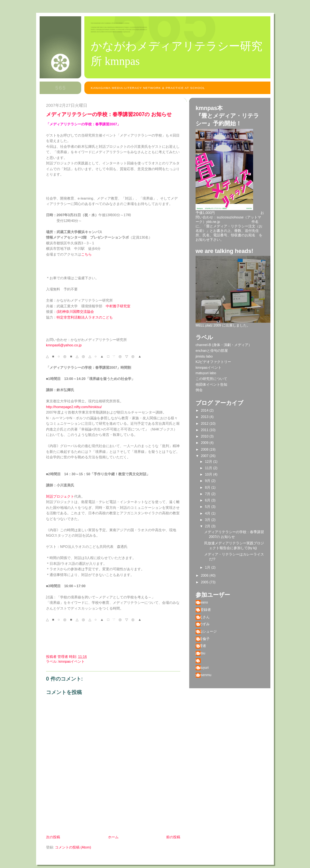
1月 (208, 567)
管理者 (201, 646)
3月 (208, 520)
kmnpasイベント (72, 661)
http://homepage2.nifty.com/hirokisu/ (74, 407)
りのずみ (203, 624)
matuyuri (202, 667)
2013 (205, 417)
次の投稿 (53, 837)
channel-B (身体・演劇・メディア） (224, 345)
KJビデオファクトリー (213, 362)
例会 (199, 390)
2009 (205, 443)
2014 (205, 410)
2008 (205, 449)
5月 (208, 507)
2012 (205, 423)
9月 (208, 481)
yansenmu (203, 675)
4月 (208, 513)
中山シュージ (206, 631)
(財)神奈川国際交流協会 (75, 312)
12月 (209, 462)
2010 (205, 436)
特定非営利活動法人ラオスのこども (85, 317)
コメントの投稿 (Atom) (73, 847)
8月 (208, 487)
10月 (209, 474)
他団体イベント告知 (211, 384)
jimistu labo (204, 356)
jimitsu (200, 653)
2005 (205, 582)
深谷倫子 (203, 639)
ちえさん (203, 617)
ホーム (113, 837)
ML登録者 (203, 610)
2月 (208, 526)
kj (197, 660)
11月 (209, 468)
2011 (205, 430)
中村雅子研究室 (118, 306)
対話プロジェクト (60, 496)
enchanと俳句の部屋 (212, 351)
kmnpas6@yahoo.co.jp (64, 345)
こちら (86, 254)
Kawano (202, 602)
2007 (205, 456)
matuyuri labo (206, 373)
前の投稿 (173, 837)
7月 (208, 494)
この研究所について (211, 379)
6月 (208, 500)
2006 (205, 575)
